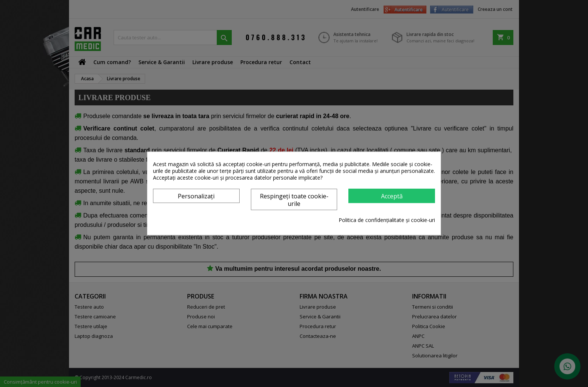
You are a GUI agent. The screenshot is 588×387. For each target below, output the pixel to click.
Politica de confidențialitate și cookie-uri (387, 220)
